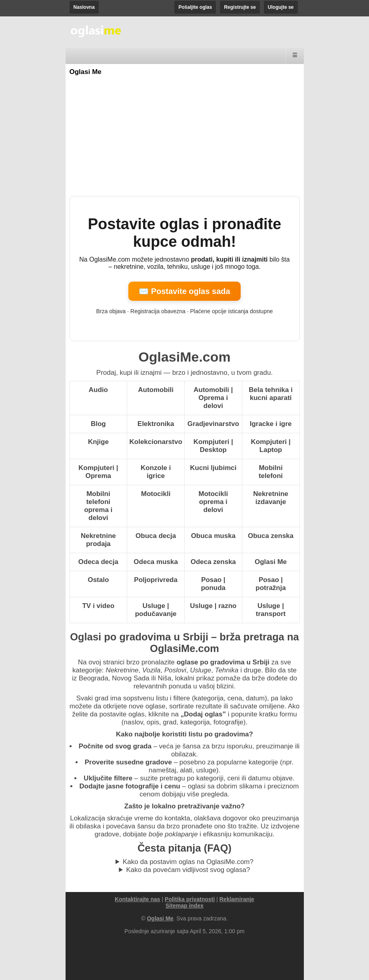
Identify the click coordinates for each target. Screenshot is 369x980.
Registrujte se (240, 7)
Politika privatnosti (190, 899)
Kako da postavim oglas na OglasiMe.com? (188, 862)
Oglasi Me (86, 72)
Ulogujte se (281, 7)
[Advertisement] (185, 136)
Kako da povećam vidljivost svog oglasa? (188, 870)
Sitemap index (184, 906)
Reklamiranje (237, 899)
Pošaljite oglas (195, 7)
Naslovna (84, 7)
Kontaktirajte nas (138, 899)
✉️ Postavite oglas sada (184, 291)
